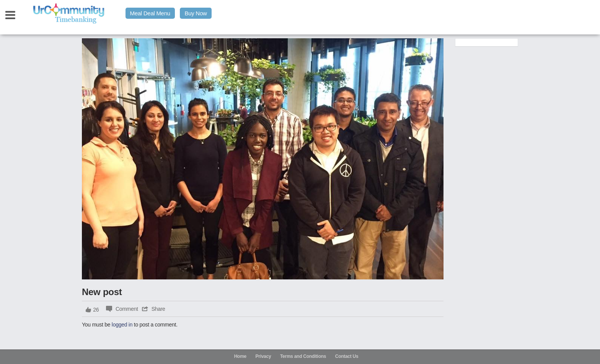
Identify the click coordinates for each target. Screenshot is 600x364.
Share (158, 309)
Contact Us (347, 356)
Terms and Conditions (303, 356)
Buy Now (196, 13)
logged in (122, 325)
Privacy (263, 356)
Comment (127, 309)
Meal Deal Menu (150, 13)
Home (240, 356)
